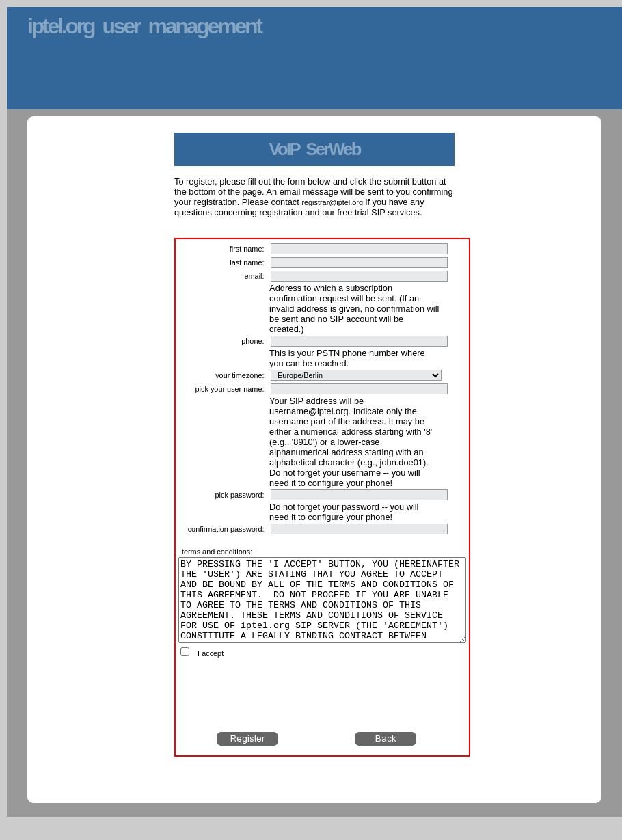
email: (254, 276)
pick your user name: (230, 389)
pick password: (240, 495)
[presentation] (323, 712)
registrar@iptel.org (332, 202)
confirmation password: (226, 529)
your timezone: (240, 375)
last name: (247, 262)
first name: (247, 249)
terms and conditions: (217, 552)
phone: (253, 341)
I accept (211, 670)
